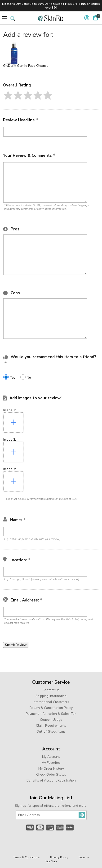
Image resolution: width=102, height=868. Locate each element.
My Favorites (51, 763)
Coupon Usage (51, 720)
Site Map (51, 861)
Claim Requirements (51, 726)
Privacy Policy (59, 857)
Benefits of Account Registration (51, 780)
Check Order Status (51, 775)
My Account (51, 757)
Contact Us (51, 690)
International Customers (51, 702)
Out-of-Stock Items (51, 732)
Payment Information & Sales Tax (51, 714)
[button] (8, 95)
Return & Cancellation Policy (51, 708)
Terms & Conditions (27, 857)
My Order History (51, 769)
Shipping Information (51, 696)
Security (84, 857)
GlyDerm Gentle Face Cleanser (26, 66)
